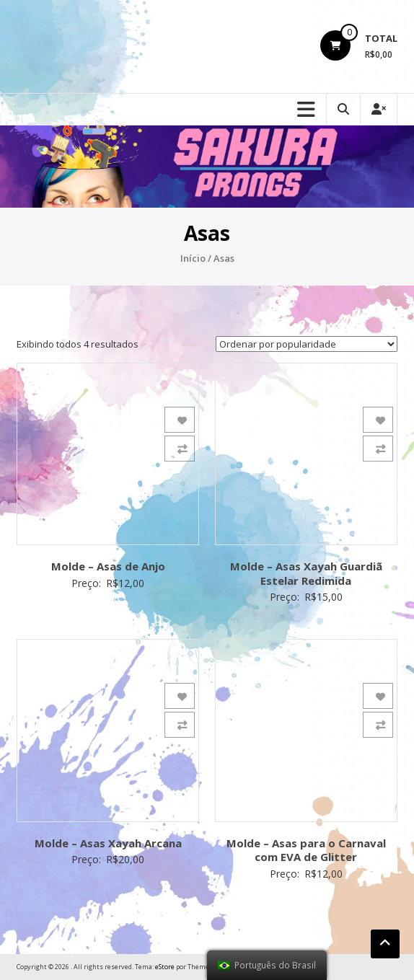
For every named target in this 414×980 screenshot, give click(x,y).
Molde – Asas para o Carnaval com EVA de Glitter (306, 850)
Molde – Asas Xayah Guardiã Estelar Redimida (306, 573)
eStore (165, 967)
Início (193, 258)
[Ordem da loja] (307, 344)
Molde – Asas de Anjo (108, 566)
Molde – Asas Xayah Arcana (108, 843)
